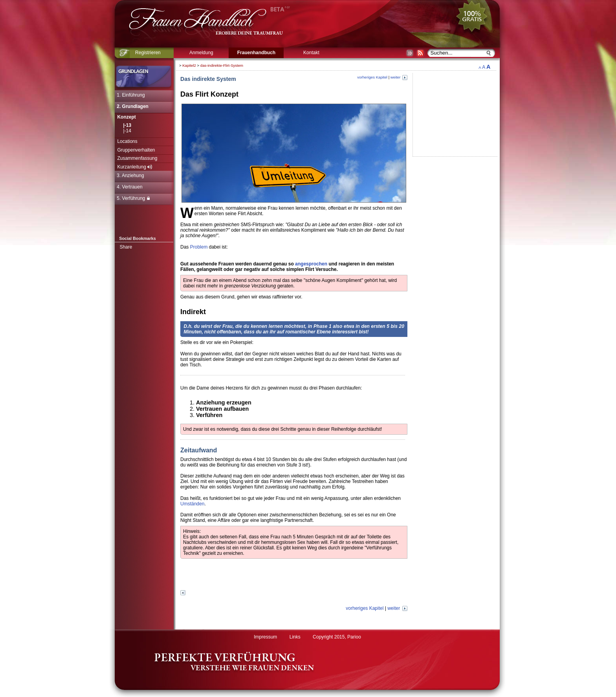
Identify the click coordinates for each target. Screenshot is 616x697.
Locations (127, 141)
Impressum (265, 637)
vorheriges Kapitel (372, 77)
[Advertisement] (523, 179)
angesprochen (311, 264)
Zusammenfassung (137, 158)
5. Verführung (133, 198)
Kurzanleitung (134, 167)
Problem (199, 247)
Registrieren (148, 53)
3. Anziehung (130, 176)
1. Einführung (131, 95)
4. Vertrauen (129, 187)
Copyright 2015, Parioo (337, 637)
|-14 (127, 131)
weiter (399, 77)
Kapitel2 (189, 65)
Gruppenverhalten (136, 150)
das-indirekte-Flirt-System (222, 65)
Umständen (192, 504)
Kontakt (311, 53)
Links (295, 637)
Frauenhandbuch (256, 53)
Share (126, 247)
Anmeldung (201, 53)
